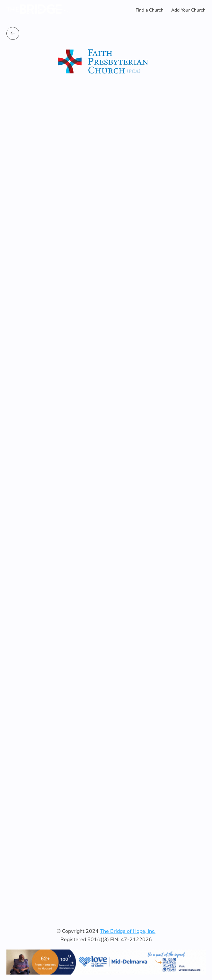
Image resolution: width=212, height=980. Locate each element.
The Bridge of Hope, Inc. (128, 931)
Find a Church (150, 10)
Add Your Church (188, 10)
